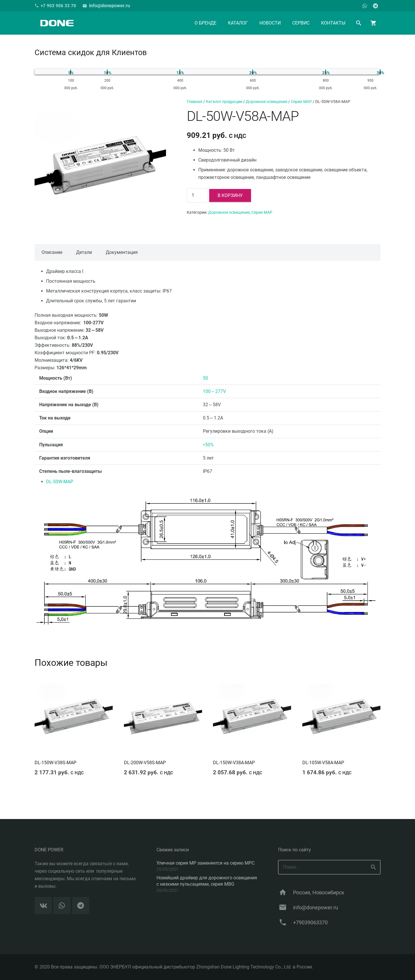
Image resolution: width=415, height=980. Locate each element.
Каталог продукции (224, 102)
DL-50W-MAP (60, 482)
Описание (52, 252)
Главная (195, 102)
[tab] (52, 252)
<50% (208, 445)
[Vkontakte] (43, 906)
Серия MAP (301, 102)
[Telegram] (375, 6)
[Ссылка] (57, 23)
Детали (84, 252)
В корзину (230, 195)
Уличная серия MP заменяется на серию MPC (205, 863)
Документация (122, 252)
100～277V (214, 391)
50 (205, 378)
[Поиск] (359, 23)
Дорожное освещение (267, 102)
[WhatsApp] (365, 6)
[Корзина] (373, 23)
